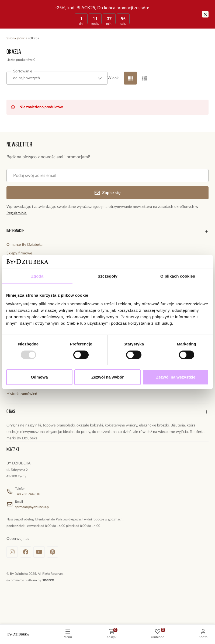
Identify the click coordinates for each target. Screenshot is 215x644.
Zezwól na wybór (107, 377)
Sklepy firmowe (19, 253)
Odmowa (39, 377)
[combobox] (57, 78)
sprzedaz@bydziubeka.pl (32, 507)
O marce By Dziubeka (25, 245)
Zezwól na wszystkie (176, 377)
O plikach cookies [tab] (178, 276)
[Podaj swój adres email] (107, 176)
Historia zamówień (22, 394)
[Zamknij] (205, 14)
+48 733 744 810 (28, 494)
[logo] (18, 634)
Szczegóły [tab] (107, 276)
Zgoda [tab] (37, 276)
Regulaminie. (17, 213)
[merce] (48, 580)
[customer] (203, 634)
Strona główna (17, 38)
